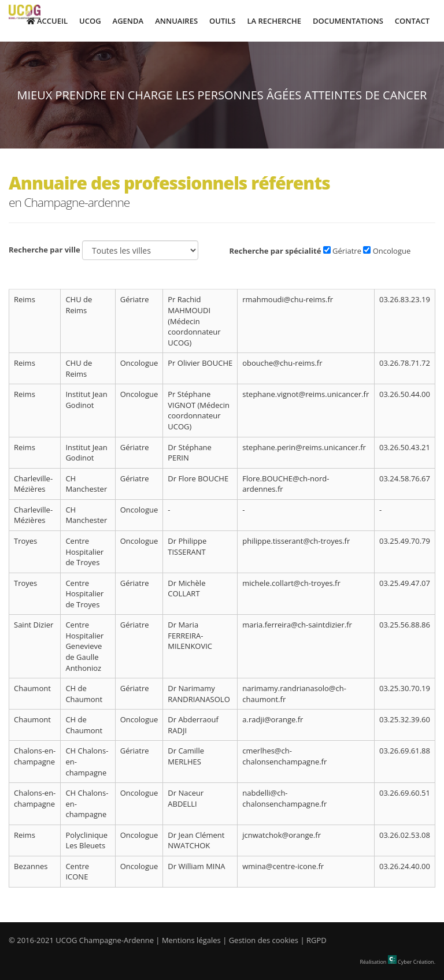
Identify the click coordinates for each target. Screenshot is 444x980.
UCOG (90, 21)
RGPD (317, 940)
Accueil (47, 21)
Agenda (128, 21)
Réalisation (398, 962)
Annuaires (176, 21)
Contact (412, 21)
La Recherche (274, 21)
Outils (222, 21)
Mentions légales (191, 940)
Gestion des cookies (264, 940)
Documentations (348, 21)
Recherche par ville (45, 250)
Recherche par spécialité (275, 251)
